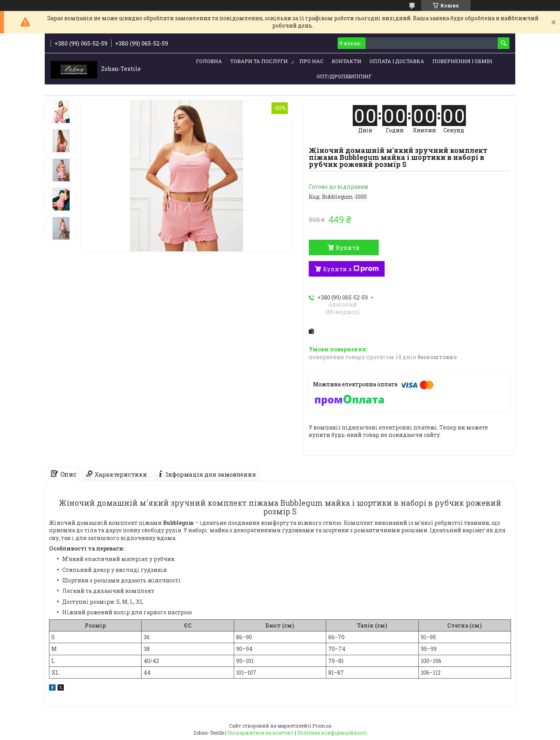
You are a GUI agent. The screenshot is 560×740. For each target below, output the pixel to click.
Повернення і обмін (462, 61)
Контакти (346, 61)
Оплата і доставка (397, 61)
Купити (348, 247)
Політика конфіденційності (332, 733)
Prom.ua (322, 726)
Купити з (351, 269)
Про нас (311, 61)
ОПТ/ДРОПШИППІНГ (344, 76)
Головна (209, 61)
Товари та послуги (259, 61)
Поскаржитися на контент (261, 733)
